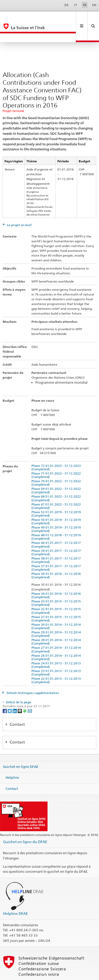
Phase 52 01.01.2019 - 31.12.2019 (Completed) (57, 496)
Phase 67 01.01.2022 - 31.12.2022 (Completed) (57, 488)
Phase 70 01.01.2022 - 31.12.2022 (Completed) (57, 465)
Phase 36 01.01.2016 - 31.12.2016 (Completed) (57, 558)
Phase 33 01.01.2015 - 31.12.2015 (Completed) (57, 585)
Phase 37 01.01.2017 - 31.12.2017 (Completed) (57, 550)
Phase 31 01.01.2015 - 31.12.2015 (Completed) (57, 601)
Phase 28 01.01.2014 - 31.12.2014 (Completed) (57, 624)
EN (94, 5)
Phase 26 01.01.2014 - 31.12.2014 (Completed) (57, 639)
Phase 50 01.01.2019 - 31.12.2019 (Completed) (57, 504)
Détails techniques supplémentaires (32, 675)
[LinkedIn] (15, 693)
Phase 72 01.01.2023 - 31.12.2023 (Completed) (57, 450)
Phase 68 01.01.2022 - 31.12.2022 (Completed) (57, 480)
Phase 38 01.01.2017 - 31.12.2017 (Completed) (57, 542)
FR (85, 5)
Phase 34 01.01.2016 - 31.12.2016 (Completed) (57, 578)
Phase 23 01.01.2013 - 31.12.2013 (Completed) (57, 655)
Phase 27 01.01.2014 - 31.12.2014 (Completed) (57, 632)
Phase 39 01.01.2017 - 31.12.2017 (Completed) (57, 535)
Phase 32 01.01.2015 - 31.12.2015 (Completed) (57, 593)
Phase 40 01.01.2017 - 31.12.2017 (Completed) (57, 527)
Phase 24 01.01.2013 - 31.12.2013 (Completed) (57, 647)
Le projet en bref (19, 207)
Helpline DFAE (16, 896)
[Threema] (20, 693)
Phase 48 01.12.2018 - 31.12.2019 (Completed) (57, 519)
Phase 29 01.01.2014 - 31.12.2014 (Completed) (57, 616)
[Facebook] (5, 693)
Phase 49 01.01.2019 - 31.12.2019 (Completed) (57, 511)
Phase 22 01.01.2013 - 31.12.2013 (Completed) (57, 663)
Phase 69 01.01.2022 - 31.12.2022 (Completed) (57, 473)
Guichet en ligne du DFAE (25, 824)
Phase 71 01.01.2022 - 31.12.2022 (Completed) (57, 457)
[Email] (30, 693)
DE (67, 5)
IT (76, 5)
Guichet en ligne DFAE (21, 749)
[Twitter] (10, 693)
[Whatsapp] (25, 693)
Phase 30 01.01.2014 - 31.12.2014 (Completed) (57, 608)
